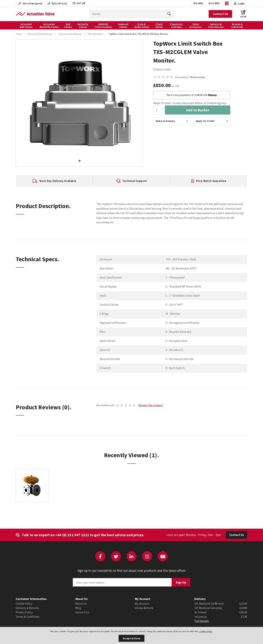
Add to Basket (198, 110)
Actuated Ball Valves (26, 25)
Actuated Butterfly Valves (49, 25)
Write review (198, 77)
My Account (142, 604)
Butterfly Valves (83, 25)
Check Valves (159, 25)
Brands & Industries (237, 25)
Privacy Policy (24, 612)
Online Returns (144, 608)
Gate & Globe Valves (142, 25)
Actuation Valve (35, 14)
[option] (54, 181)
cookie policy (206, 631)
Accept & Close (131, 638)
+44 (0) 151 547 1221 (72, 535)
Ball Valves (68, 25)
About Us (81, 604)
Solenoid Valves (123, 25)
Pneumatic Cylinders (177, 25)
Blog (78, 608)
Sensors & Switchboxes (216, 25)
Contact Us (220, 14)
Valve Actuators (196, 25)
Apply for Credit (212, 121)
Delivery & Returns (27, 608)
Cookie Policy (24, 604)
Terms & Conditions (28, 617)
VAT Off (79, 3)
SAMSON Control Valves (103, 25)
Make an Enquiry (172, 121)
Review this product (151, 405)
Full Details (202, 621)
